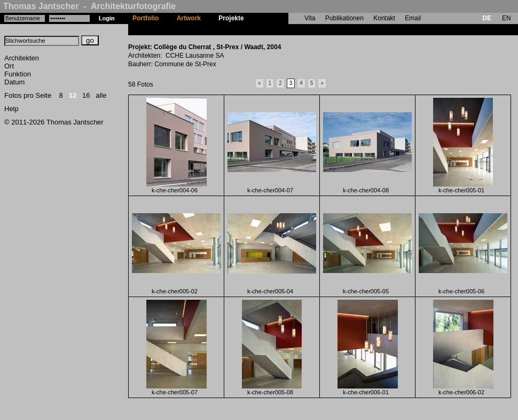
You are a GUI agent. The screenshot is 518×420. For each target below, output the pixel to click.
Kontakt (384, 18)
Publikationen (344, 18)
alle (101, 95)
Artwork (189, 18)
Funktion (18, 74)
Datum (14, 82)
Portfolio (146, 18)
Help (11, 109)
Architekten (22, 58)
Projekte (231, 18)
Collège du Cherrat (281, 29)
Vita (310, 18)
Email (413, 18)
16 (86, 95)
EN (507, 18)
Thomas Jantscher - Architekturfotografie (89, 6)
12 (73, 95)
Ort (9, 66)
